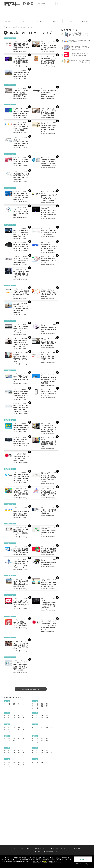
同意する (83, 859)
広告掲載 (58, 850)
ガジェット (39, 21)
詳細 (45, 862)
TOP (14, 839)
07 (37, 706)
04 (19, 704)
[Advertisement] (47, 12)
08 (42, 706)
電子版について (78, 850)
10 (51, 706)
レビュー (8, 21)
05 (23, 704)
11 (33, 708)
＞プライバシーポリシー (83, 864)
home (7, 27)
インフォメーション (76, 839)
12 (37, 708)
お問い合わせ (49, 850)
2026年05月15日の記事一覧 (31, 689)
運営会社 (40, 850)
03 (14, 704)
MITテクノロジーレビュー (51, 842)
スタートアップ (59, 839)
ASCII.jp (38, 842)
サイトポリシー (16, 850)
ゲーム (55, 21)
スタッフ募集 (67, 850)
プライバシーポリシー (29, 850)
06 (33, 706)
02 (9, 704)
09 (47, 706)
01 (5, 704)
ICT (67, 839)
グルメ (71, 21)
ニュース (24, 21)
